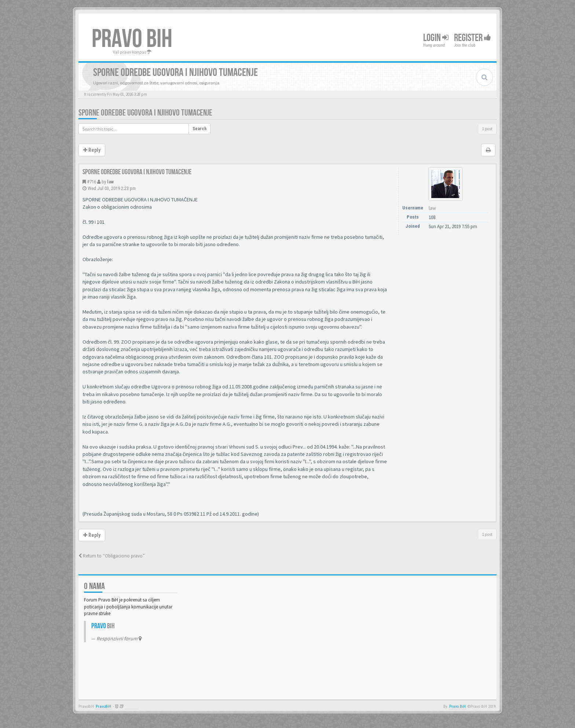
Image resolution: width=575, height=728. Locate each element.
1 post (487, 129)
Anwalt (131, 707)
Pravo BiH (457, 707)
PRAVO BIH (132, 39)
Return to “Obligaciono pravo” (112, 556)
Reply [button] (92, 150)
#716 (91, 182)
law (110, 182)
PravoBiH (103, 707)
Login (436, 38)
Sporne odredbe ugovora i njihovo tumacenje (145, 113)
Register (473, 38)
